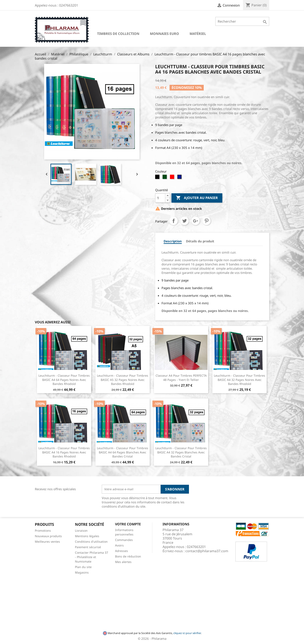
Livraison (81, 531)
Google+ (195, 221)
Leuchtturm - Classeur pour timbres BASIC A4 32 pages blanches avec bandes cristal (181, 452)
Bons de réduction (128, 556)
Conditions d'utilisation (91, 542)
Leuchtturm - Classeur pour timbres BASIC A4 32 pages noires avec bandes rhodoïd (240, 380)
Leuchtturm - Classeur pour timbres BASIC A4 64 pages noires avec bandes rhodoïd (64, 380)
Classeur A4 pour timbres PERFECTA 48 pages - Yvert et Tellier (181, 378)
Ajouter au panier (197, 198)
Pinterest (206, 221)
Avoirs (119, 545)
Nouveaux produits (48, 536)
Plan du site (83, 567)
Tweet (185, 221)
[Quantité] (160, 198)
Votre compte (128, 524)
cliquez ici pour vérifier (187, 633)
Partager (174, 221)
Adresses (121, 551)
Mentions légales (87, 536)
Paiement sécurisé (88, 547)
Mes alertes (123, 562)
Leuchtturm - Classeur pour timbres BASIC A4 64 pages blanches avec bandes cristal (123, 452)
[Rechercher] (242, 21)
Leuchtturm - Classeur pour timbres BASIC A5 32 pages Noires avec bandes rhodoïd (123, 380)
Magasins (82, 572)
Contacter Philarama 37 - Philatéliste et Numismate (92, 557)
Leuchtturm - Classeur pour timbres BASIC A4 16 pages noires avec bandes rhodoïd (64, 452)
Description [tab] (173, 241)
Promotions (43, 531)
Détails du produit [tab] (200, 241)
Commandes (124, 540)
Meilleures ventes (47, 542)
